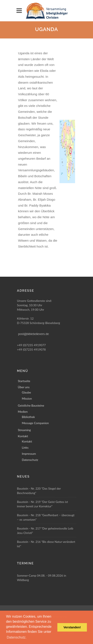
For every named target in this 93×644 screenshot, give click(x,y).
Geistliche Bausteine (31, 405)
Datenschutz (30, 460)
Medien (23, 412)
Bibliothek (28, 417)
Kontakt (23, 436)
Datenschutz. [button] (17, 637)
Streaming (24, 430)
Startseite (24, 381)
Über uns (24, 387)
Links (25, 447)
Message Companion (35, 423)
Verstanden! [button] (72, 627)
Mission (27, 398)
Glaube (26, 392)
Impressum (29, 454)
